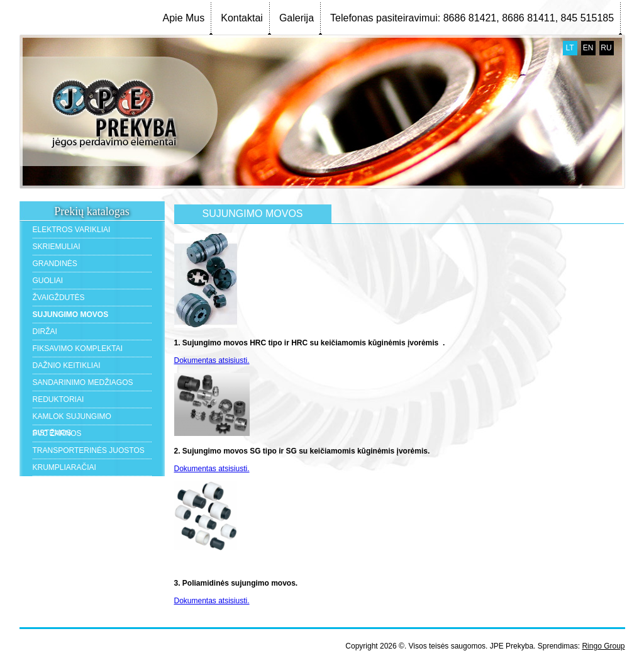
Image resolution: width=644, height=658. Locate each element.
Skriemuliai (57, 247)
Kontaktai (242, 18)
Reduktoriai (58, 399)
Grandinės (55, 264)
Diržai (45, 332)
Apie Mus (184, 18)
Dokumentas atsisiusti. (212, 360)
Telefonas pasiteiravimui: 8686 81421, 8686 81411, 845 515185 (472, 18)
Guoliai (48, 281)
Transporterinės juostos (89, 450)
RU (606, 48)
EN (588, 48)
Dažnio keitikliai (67, 365)
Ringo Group (603, 646)
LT (569, 48)
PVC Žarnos (57, 433)
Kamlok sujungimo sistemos (72, 419)
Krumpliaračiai (64, 467)
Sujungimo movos (71, 315)
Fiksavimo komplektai (78, 349)
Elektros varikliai (72, 230)
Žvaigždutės (59, 298)
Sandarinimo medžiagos (83, 382)
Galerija (297, 18)
